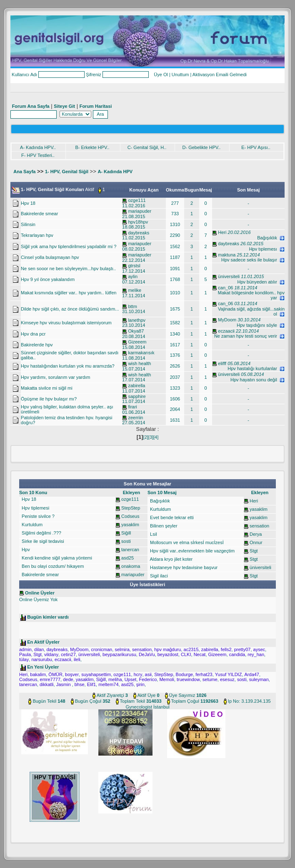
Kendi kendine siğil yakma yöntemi (56, 558)
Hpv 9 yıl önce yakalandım (48, 279)
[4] (156, 437)
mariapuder (140, 211)
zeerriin (135, 418)
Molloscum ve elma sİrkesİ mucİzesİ (186, 542)
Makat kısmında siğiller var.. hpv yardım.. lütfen (69, 293)
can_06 (225, 288)
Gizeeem (137, 342)
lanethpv (137, 320)
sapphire (137, 396)
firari (132, 407)
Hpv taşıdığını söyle (261, 325)
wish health (139, 363)
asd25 (127, 558)
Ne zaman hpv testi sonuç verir (249, 336)
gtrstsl (134, 266)
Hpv (25, 550)
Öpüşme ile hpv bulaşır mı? (49, 399)
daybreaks (139, 233)
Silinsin (28, 224)
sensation (259, 526)
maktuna (227, 255)
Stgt (254, 551)
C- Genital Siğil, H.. (147, 147)
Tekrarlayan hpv (37, 235)
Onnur (256, 542)
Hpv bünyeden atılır (261, 282)
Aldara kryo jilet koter (171, 559)
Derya (256, 534)
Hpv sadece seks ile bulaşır (253, 260)
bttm (132, 306)
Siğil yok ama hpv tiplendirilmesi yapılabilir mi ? (69, 246)
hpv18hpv (138, 222)
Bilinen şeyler (163, 526)
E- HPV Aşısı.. (256, 147)
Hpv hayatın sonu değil (257, 380)
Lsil (153, 534)
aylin (133, 276)
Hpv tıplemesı (267, 249)
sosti (126, 541)
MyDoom (227, 320)
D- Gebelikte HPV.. (202, 147)
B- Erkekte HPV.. (92, 147)
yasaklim (130, 525)
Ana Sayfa (24, 172)
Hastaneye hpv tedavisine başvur (183, 567)
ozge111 (137, 200)
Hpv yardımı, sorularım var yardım (55, 377)
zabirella (136, 386)
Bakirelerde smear (39, 214)
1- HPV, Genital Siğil (67, 172)
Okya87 (136, 331)
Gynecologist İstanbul (147, 707)
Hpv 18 (28, 203)
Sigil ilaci (158, 576)
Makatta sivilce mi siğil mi (46, 388)
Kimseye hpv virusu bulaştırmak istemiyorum (66, 323)
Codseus (130, 516)
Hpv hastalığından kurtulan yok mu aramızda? (67, 366)
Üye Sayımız (182, 695)
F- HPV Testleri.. (38, 155)
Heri (222, 232)
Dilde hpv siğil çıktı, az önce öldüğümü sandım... (70, 309)
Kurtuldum (31, 525)
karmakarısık (141, 353)
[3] (151, 437)
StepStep (131, 508)
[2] (146, 437)
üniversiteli (229, 276)
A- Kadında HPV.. (38, 147)
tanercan (130, 550)
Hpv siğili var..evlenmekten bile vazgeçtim (192, 551)
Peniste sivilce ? (37, 516)
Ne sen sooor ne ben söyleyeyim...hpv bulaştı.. (68, 269)
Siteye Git (64, 106)
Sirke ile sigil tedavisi (42, 541)
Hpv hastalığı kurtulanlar (256, 368)
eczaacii (226, 331)
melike (135, 290)
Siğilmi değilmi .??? (41, 533)
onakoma (131, 566)
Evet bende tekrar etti (171, 517)
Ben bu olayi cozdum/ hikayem (52, 566)
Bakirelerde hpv (37, 345)
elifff (222, 363)
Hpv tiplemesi (35, 508)
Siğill (126, 533)
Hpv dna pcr (33, 334)
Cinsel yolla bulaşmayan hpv (50, 257)
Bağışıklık (271, 238)
